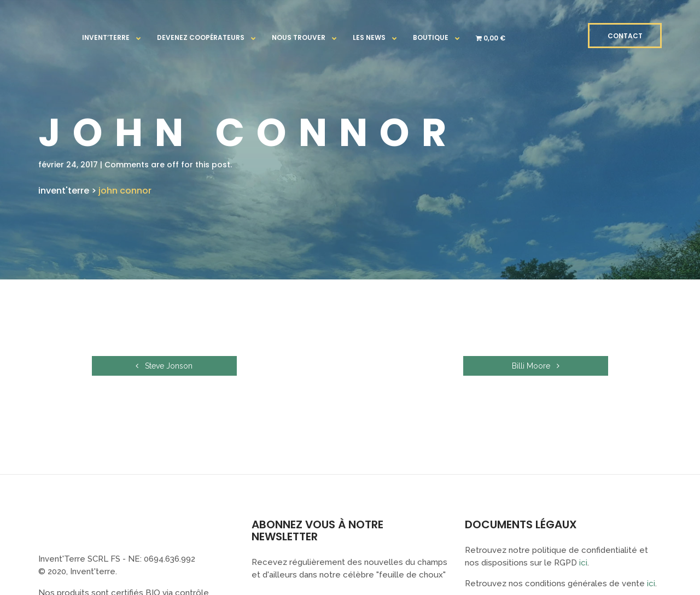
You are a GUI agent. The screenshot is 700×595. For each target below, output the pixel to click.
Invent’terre (106, 37)
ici (583, 563)
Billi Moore (551, 366)
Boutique (431, 37)
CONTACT (625, 36)
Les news (369, 37)
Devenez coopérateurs (201, 37)
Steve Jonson (149, 366)
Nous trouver (299, 37)
